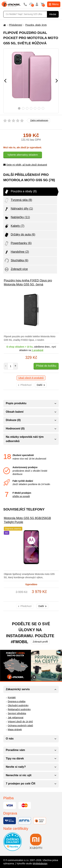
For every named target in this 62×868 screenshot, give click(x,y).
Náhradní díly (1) (19, 209)
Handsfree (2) (17, 252)
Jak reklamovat (16, 718)
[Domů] (4, 25)
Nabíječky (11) (17, 218)
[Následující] (57, 81)
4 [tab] (31, 108)
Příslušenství (16, 25)
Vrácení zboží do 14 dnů (20, 722)
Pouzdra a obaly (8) (20, 192)
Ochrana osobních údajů (20, 726)
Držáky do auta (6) (20, 235)
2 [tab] (23, 108)
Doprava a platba (17, 701)
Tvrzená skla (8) (18, 200)
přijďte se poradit (21, 496)
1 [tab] (19, 108)
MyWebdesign (40, 864)
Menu (54, 4)
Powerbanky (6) (18, 243)
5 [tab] (35, 108)
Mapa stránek (15, 730)
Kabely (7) (14, 226)
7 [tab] (43, 108)
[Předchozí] (5, 81)
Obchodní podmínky (18, 705)
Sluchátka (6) (16, 261)
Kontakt (12, 697)
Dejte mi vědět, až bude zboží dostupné (25, 165)
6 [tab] (39, 108)
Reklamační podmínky (19, 709)
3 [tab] (27, 108)
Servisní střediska (17, 713)
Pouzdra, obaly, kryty (36, 25)
